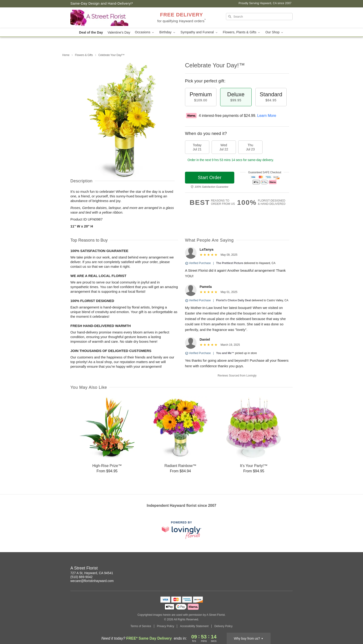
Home (66, 55)
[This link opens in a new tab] (181, 530)
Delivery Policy (224, 626)
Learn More (267, 116)
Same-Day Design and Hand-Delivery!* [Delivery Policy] (102, 3)
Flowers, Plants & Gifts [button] (242, 32)
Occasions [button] (145, 32)
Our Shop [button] (275, 32)
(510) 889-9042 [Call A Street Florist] (81, 577)
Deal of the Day (91, 32)
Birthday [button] (168, 32)
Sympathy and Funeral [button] (199, 32)
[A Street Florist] (104, 18)
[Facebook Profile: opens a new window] (289, 569)
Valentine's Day (119, 32)
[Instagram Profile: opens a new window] (279, 569)
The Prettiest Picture (230, 263)
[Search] (259, 17)
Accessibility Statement (194, 626)
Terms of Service (141, 626)
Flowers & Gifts (84, 55)
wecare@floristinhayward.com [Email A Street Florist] (92, 581)
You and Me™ (225, 353)
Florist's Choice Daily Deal (234, 300)
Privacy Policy (166, 626)
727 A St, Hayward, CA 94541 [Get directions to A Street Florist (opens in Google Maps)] (92, 573)
